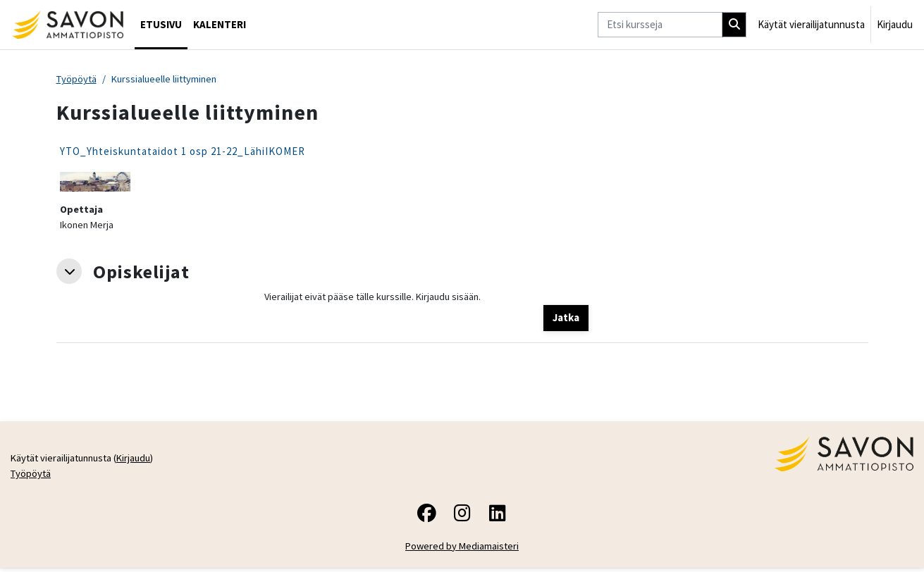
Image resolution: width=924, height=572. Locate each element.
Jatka (566, 319)
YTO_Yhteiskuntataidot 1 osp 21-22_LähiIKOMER (183, 152)
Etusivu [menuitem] (161, 24)
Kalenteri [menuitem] (220, 24)
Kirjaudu (895, 24)
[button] (69, 273)
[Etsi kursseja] (660, 25)
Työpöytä (78, 79)
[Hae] (734, 25)
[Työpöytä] (67, 25)
